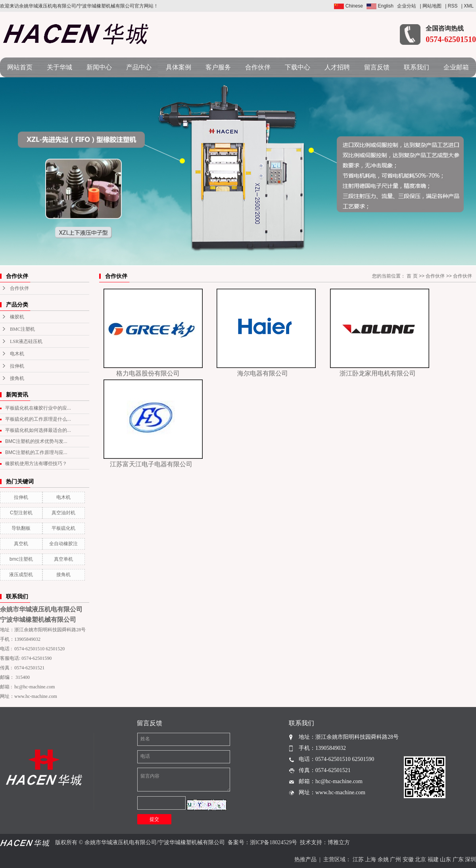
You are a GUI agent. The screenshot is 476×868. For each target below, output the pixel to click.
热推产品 (305, 859)
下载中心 (297, 67)
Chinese (348, 6)
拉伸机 (17, 366)
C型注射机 (21, 513)
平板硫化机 (63, 528)
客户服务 (218, 67)
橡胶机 (17, 317)
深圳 (470, 859)
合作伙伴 (258, 67)
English (380, 6)
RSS (453, 6)
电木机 (17, 354)
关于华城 (59, 67)
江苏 (358, 859)
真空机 (21, 544)
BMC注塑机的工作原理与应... (36, 452)
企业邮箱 (456, 67)
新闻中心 (99, 67)
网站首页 (20, 67)
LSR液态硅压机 (26, 341)
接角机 (17, 378)
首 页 (412, 276)
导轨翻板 (21, 528)
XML (469, 6)
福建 (433, 859)
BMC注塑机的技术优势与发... (36, 441)
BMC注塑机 (22, 329)
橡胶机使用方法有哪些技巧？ (36, 464)
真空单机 (63, 559)
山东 (445, 859)
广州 (395, 859)
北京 (420, 859)
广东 (458, 859)
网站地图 (432, 6)
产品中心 (139, 67)
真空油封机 (63, 513)
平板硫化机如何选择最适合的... (38, 430)
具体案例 (178, 67)
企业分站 (407, 6)
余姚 (383, 859)
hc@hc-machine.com (35, 687)
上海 (370, 859)
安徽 (408, 859)
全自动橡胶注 (63, 544)
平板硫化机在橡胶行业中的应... (38, 408)
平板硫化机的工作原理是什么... (38, 419)
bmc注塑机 (21, 559)
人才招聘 (337, 67)
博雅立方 (339, 842)
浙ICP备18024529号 (274, 842)
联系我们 (416, 67)
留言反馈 (377, 67)
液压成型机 (21, 575)
